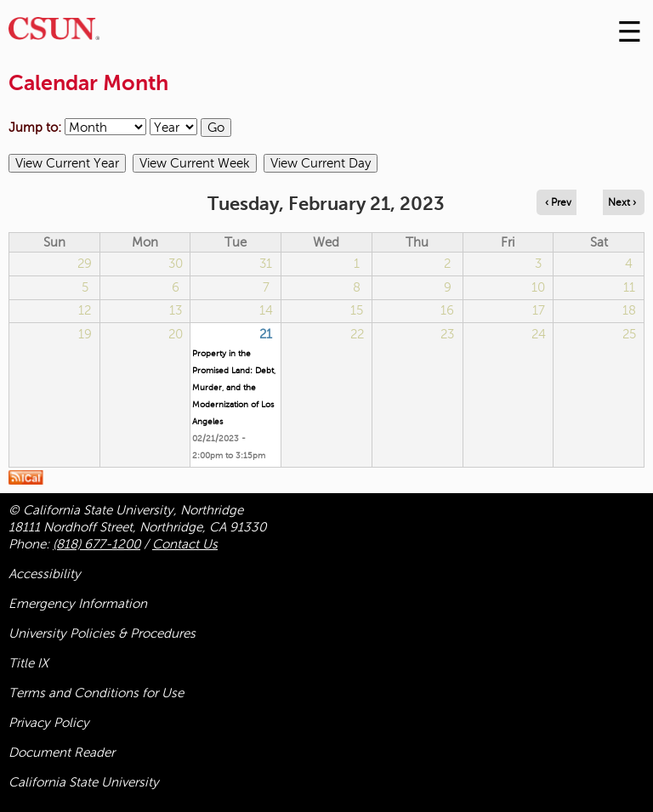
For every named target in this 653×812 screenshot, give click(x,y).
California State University (84, 782)
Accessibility (45, 574)
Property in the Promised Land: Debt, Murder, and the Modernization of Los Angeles (234, 387)
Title (28, 663)
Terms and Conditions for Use (96, 693)
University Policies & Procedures (102, 633)
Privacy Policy (49, 723)
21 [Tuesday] (266, 334)
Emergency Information (78, 604)
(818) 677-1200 (97, 544)
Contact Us (185, 544)
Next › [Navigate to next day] (622, 202)
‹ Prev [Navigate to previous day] (558, 202)
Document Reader (62, 752)
